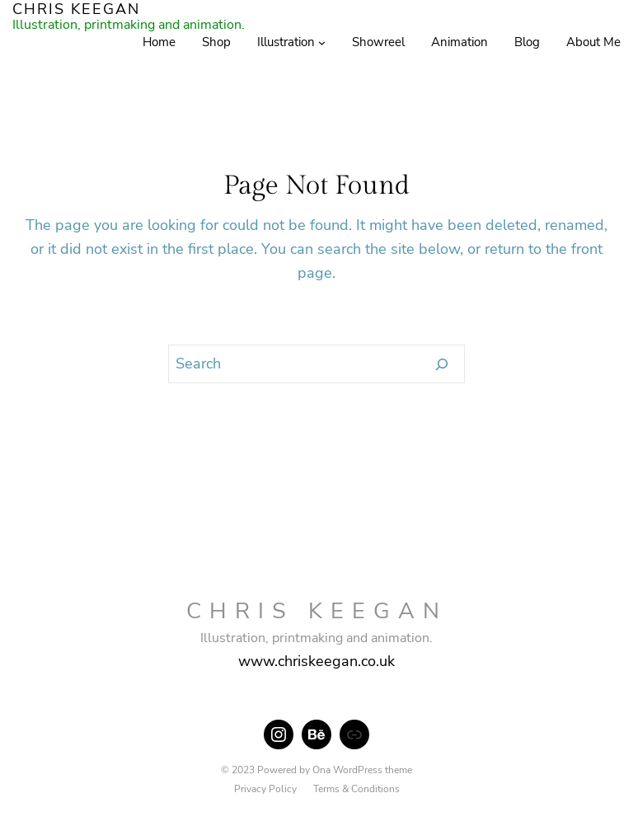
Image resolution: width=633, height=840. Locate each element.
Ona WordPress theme (362, 770)
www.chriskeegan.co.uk (316, 661)
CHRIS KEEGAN (317, 611)
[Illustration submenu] (322, 42)
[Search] (442, 364)
